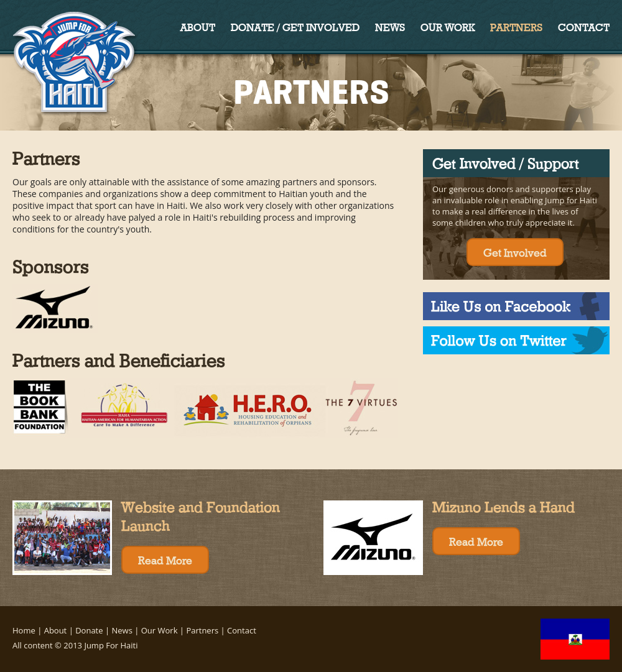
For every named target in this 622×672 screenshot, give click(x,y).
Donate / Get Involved (295, 26)
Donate (89, 630)
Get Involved (515, 252)
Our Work (448, 26)
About (198, 26)
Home (24, 630)
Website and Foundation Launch (201, 515)
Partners (516, 26)
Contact (584, 26)
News (390, 26)
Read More (165, 559)
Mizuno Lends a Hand (504, 505)
